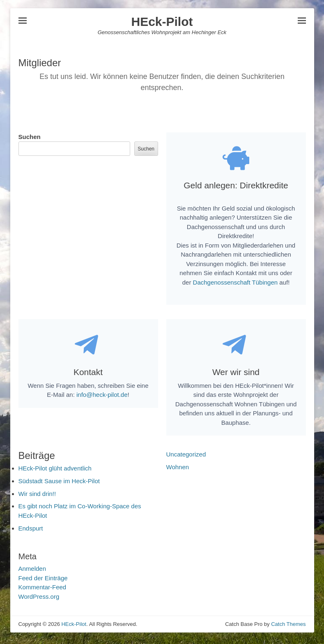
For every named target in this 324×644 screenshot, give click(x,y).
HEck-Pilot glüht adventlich (55, 471)
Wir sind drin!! (37, 497)
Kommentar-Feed (43, 591)
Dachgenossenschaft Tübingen (236, 284)
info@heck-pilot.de (102, 398)
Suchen (30, 137)
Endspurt (31, 532)
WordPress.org (39, 600)
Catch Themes (288, 628)
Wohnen (178, 470)
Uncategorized (186, 458)
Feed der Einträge (43, 581)
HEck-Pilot (162, 22)
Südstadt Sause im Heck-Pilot (59, 484)
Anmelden (32, 572)
